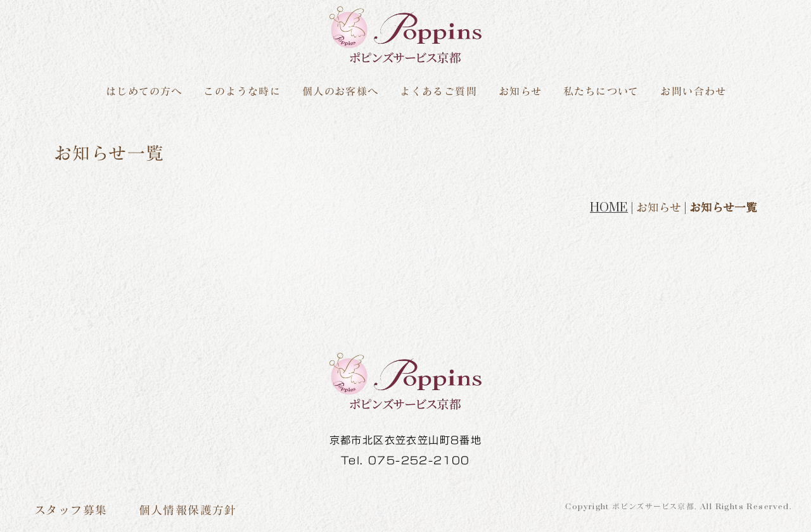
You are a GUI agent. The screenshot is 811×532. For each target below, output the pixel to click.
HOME (609, 208)
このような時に (242, 92)
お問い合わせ (693, 92)
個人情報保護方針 (188, 510)
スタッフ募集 (71, 510)
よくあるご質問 (438, 92)
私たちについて (601, 92)
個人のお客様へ (341, 92)
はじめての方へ (144, 92)
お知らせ (520, 92)
